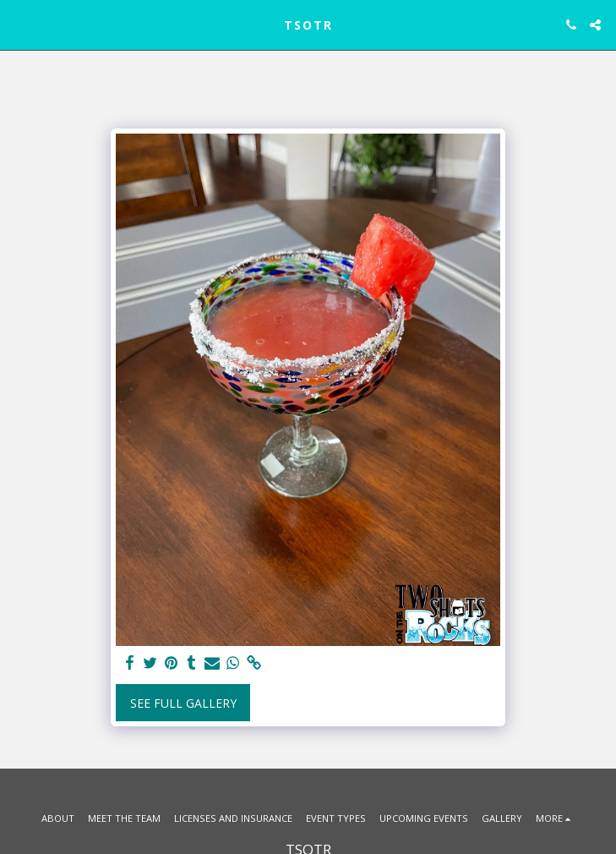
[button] (19, 24)
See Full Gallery (183, 703)
